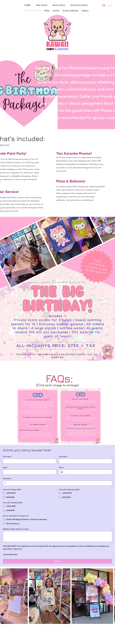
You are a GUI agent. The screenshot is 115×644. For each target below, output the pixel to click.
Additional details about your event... (16, 529)
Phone (61, 468)
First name (7, 457)
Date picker (8, 479)
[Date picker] (5, 483)
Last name (63, 457)
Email (5, 468)
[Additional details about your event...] (57, 536)
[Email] (29, 472)
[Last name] (85, 461)
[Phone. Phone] (88, 472)
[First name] (29, 461)
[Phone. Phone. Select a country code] (63, 472)
